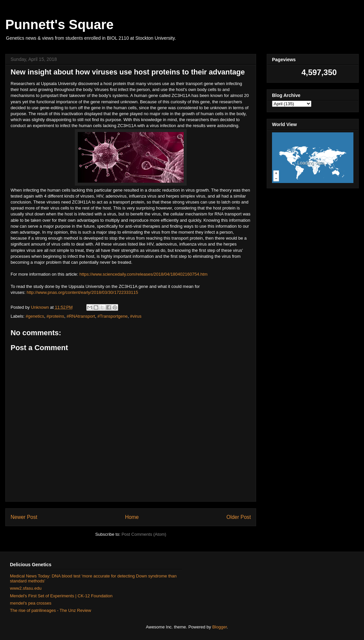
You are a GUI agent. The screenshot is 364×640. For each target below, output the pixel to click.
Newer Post (24, 517)
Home (132, 517)
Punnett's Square (59, 24)
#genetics (35, 316)
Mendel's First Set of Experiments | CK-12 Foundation (61, 596)
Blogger (219, 627)
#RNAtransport (81, 316)
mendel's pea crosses (31, 603)
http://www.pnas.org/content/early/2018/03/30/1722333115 (82, 292)
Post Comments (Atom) (144, 534)
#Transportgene (112, 316)
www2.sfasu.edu (26, 588)
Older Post (239, 517)
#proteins (55, 316)
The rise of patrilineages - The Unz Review (50, 610)
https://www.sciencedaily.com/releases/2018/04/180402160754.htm (143, 274)
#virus (136, 316)
